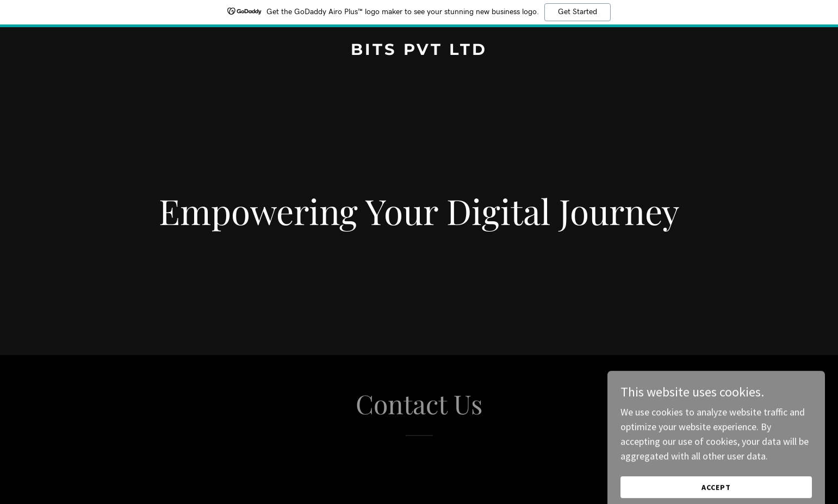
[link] (419, 51)
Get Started (578, 12)
